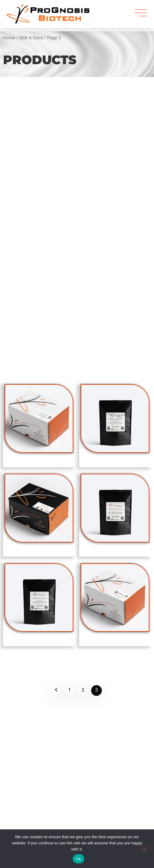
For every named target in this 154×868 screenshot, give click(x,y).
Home (9, 38)
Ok (78, 859)
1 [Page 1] (69, 690)
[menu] (141, 13)
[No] (144, 848)
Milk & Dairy (31, 38)
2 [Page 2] (83, 690)
